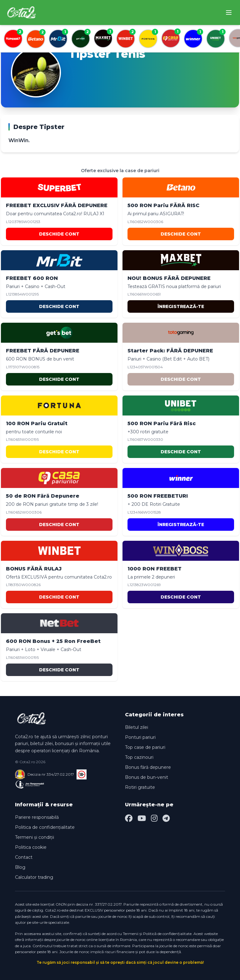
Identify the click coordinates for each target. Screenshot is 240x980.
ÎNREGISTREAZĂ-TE (181, 306)
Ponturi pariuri (140, 737)
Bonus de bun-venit (147, 777)
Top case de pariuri (145, 747)
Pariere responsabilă (37, 817)
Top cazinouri (139, 757)
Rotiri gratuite (140, 787)
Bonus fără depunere (148, 767)
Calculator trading (34, 877)
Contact (24, 857)
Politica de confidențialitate (45, 827)
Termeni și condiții (35, 837)
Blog (20, 867)
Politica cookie (31, 847)
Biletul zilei (137, 727)
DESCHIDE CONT (59, 234)
